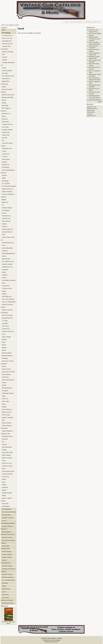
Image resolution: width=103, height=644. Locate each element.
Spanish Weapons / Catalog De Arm (7, 432)
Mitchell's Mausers (7, 356)
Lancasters (5, 323)
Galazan (4, 224)
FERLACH (5, 202)
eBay (3, 30)
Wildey (4, 496)
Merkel (4, 350)
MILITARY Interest (7, 574)
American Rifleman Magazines (7, 528)
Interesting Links (91, 116)
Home (3, 25)
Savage (4, 407)
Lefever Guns (6, 329)
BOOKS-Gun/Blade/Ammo (6, 562)
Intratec (4, 278)
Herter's (4, 256)
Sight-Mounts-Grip (7, 537)
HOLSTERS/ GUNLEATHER (5, 547)
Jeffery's (4, 294)
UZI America (6, 477)
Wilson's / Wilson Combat (6, 500)
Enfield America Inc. (8, 189)
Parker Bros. (6, 377)
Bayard (4, 87)
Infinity (4, 272)
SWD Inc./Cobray (7, 458)
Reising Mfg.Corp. (7, 388)
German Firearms (7, 232)
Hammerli (5, 251)
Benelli (4, 100)
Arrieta (4, 68)
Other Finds (5, 595)
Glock (4, 235)
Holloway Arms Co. (7, 267)
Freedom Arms (6, 219)
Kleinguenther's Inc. (8, 318)
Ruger (4, 396)
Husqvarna (5, 270)
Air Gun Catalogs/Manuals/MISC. (8, 522)
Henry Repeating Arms (8, 253)
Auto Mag (5, 73)
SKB (3, 420)
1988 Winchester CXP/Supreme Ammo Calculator (95, 39)
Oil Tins (4, 592)
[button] (66, 22)
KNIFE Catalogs (7, 552)
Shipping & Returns (92, 109)
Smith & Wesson (7, 423)
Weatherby (5, 487)
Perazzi (4, 383)
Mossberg (5, 358)
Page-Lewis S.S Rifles (8, 372)
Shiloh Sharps (6, 415)
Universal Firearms (7, 474)
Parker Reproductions (8, 380)
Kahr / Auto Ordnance (8, 299)
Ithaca (4, 283)
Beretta (4, 103)
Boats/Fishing (6, 589)
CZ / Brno (5, 157)
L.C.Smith (5, 321)
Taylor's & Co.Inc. (7, 463)
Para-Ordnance (6, 375)
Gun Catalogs (10, 25)
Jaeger (4, 291)
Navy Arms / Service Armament (7, 362)
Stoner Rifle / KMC (7, 452)
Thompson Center (7, 466)
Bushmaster (5, 122)
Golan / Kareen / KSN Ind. (8, 239)
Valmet (4, 479)
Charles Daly (6, 132)
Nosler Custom (6, 369)
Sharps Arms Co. (7, 412)
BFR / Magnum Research (6, 110)
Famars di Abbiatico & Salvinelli (8, 196)
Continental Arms (7, 149)
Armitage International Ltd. (8, 64)
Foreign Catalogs (7, 208)
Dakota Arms (6, 165)
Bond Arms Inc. (6, 114)
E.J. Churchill (6, 184)
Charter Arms (6, 135)
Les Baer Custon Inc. (8, 331)
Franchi (4, 213)
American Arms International (6, 48)
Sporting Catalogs (7, 566)
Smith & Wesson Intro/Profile (6, 427)
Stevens (4, 444)
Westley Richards (7, 493)
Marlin (4, 342)
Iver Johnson (6, 286)
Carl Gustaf (5, 127)
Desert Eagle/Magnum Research (8, 171)
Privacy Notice (91, 112)
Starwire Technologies (55, 640)
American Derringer (8, 52)
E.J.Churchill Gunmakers (9, 186)
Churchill (4, 138)
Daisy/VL (5, 162)
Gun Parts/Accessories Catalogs (8, 542)
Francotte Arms (6, 216)
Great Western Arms (8, 243)
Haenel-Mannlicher (7, 248)
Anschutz (5, 57)
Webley (4, 490)
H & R (4, 245)
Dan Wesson (6, 167)
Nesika (4, 366)
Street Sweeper (6, 455)
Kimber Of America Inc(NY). (7, 306)
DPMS (4, 178)
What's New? (5, 606)
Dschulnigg (5, 181)
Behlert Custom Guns (8, 95)
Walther (4, 485)
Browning (5, 119)
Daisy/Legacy (6, 159)
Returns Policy (91, 110)
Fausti (17, 25)
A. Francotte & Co (7, 36)
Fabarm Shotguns (7, 192)
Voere (4, 482)
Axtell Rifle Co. (6, 79)
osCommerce (55, 642)
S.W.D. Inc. (5, 399)
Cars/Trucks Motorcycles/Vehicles (7, 599)
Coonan (4, 151)
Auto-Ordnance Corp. (8, 76)
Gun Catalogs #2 (7, 509)
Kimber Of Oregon (7, 315)
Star (3, 442)
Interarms (5, 275)
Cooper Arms (6, 154)
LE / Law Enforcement (8, 580)
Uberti (4, 469)
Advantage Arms (7, 41)
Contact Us (90, 114)
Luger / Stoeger (6, 337)
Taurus (4, 461)
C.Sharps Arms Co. (8, 124)
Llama (4, 334)
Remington (5, 391)
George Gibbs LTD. (8, 229)
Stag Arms (5, 439)
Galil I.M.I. (5, 227)
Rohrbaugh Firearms (8, 393)
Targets (4, 586)
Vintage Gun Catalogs (56, 638)
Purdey (4, 385)
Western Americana (8, 577)
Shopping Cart (91, 27)
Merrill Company (7, 353)
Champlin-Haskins (7, 130)
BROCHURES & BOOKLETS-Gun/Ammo (8, 533)
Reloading (5, 583)
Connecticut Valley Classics (7, 145)
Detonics (4, 175)
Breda (4, 116)
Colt (3, 141)
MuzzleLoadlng (6, 515)
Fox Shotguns (6, 210)
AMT (3, 54)
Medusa (4, 348)
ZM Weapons (6, 506)
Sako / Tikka (5, 401)
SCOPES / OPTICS (8, 518)
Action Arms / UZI (7, 38)
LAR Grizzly (5, 326)
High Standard (6, 259)
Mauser (4, 345)
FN (3, 205)
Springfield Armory (7, 436)
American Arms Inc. (8, 44)
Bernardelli (5, 106)
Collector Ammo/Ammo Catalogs (8, 570)
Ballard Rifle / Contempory (5, 83)
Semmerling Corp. (7, 409)
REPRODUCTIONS (8, 603)
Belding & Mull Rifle (8, 97)
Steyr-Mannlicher (7, 447)
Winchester (5, 504)
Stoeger (4, 450)
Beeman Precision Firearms (7, 91)
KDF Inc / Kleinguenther (9, 302)
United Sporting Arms (8, 471)
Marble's (4, 340)
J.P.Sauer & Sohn (7, 288)
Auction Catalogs (7, 71)
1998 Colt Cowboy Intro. (95, 99)
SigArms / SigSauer (8, 418)
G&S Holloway (6, 221)
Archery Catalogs (7, 554)
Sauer (4, 404)
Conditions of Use (92, 107)
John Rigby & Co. (7, 297)
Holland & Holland (7, 264)
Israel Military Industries (9, 280)
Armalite (4, 60)
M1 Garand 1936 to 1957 (9, 622)
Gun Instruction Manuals (9, 512)
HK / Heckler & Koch (8, 262)
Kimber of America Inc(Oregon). (7, 311)
